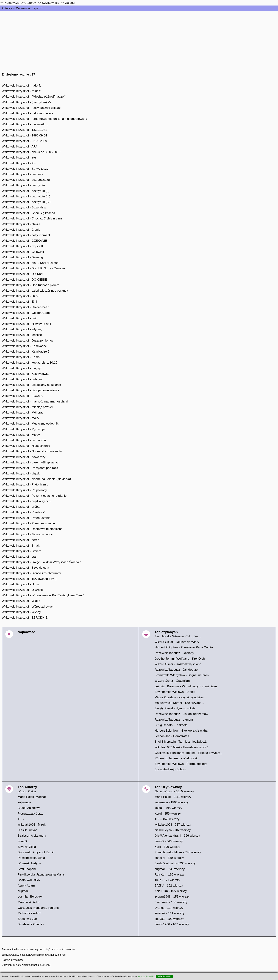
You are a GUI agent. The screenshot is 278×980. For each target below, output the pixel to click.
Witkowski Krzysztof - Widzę (21, 601)
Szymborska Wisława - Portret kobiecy (181, 764)
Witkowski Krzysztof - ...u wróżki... (25, 124)
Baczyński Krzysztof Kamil (36, 852)
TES (21, 819)
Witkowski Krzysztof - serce (20, 540)
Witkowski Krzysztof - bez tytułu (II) (26, 191)
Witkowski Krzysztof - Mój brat (22, 412)
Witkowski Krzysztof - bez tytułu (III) (26, 196)
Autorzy (7, 8)
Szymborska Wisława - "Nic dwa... (178, 636)
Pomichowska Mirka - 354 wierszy (178, 852)
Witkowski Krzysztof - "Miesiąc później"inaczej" (34, 96)
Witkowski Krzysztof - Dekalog (22, 257)
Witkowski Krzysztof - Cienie (21, 230)
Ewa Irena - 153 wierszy (171, 902)
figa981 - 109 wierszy (169, 919)
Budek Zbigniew (29, 808)
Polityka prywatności (13, 960)
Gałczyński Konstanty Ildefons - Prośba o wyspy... (188, 753)
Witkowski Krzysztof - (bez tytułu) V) (26, 102)
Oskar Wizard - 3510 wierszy (174, 791)
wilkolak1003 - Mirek (32, 825)
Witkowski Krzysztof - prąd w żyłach (26, 501)
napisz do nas (58, 955)
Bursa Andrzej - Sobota (170, 769)
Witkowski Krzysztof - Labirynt (22, 379)
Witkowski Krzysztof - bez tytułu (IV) (26, 202)
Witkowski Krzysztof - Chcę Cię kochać (28, 213)
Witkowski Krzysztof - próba (21, 507)
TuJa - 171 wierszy (167, 880)
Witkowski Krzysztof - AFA (20, 146)
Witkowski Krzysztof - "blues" (21, 91)
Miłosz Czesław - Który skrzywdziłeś (179, 697)
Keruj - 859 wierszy (168, 813)
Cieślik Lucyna (28, 830)
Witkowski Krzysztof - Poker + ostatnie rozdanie (34, 496)
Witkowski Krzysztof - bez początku (26, 180)
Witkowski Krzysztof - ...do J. (21, 85)
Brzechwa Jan (27, 919)
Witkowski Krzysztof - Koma (21, 357)
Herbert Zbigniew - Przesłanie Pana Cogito (184, 647)
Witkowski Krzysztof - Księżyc (22, 368)
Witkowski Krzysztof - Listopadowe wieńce (31, 390)
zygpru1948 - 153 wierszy (172, 896)
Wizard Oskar (27, 791)
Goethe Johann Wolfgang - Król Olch (180, 659)
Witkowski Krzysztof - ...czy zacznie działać (31, 108)
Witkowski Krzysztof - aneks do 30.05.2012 (31, 152)
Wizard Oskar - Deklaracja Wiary (177, 642)
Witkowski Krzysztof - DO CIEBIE (24, 280)
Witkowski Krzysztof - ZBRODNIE (25, 617)
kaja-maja (24, 802)
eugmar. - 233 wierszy (170, 869)
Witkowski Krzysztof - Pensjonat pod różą (30, 468)
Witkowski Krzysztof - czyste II (22, 246)
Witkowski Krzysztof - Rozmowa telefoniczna (32, 529)
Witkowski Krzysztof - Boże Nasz (24, 207)
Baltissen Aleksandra (32, 836)
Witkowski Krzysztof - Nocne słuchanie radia (32, 451)
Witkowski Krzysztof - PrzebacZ (23, 512)
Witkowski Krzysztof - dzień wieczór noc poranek (35, 291)
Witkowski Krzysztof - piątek (21, 473)
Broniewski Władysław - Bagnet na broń (182, 675)
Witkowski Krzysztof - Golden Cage (26, 313)
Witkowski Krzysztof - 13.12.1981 (24, 130)
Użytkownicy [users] (51, 3)
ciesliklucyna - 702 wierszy (173, 830)
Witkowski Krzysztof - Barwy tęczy (25, 169)
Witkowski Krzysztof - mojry (20, 418)
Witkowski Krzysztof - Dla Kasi (22, 274)
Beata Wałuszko (29, 880)
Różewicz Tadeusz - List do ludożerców (181, 714)
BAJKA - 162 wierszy (169, 885)
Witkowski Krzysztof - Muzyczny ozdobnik (30, 423)
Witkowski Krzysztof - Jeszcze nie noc (28, 340)
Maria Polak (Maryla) (32, 797)
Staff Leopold (27, 869)
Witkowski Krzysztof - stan (20, 557)
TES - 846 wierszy (167, 819)
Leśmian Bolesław (30, 896)
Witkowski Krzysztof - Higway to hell (26, 324)
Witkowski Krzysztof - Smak (21, 546)
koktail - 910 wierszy (168, 808)
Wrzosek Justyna (29, 863)
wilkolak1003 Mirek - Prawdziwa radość (181, 747)
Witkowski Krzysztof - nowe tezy (24, 457)
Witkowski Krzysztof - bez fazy (22, 174)
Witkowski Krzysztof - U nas (21, 584)
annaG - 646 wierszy (169, 841)
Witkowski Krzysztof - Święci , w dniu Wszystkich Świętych (42, 562)
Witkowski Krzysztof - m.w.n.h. (22, 396)
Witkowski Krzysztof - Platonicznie (25, 484)
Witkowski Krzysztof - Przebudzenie (26, 518)
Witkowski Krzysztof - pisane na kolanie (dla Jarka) (36, 479)
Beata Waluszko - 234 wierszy (175, 863)
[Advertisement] (139, 38)
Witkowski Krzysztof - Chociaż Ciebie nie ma (32, 218)
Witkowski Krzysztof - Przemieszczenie (28, 523)
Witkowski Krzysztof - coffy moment (26, 235)
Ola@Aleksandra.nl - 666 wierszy (177, 836)
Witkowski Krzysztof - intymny (22, 329)
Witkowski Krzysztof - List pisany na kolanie (31, 385)
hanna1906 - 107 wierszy (172, 924)
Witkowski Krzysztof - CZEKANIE (24, 241)
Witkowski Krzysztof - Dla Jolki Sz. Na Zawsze (33, 268)
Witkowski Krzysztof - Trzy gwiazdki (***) (29, 579)
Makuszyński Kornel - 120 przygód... (179, 703)
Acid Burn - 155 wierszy (171, 891)
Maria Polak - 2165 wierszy (173, 797)
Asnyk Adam (26, 885)
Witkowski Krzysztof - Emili (20, 302)
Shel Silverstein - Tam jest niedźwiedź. (181, 742)
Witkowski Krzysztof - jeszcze (22, 335)
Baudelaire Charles (31, 924)
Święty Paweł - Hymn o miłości (176, 708)
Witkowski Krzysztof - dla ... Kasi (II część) (30, 263)
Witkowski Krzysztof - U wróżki (23, 590)
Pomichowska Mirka (31, 858)
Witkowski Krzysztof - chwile (21, 224)
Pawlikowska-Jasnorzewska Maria (41, 874)
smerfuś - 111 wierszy (170, 913)
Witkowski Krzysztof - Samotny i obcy (27, 534)
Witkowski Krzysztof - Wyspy (21, 612)
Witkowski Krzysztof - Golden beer (25, 307)
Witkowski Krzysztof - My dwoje (23, 429)
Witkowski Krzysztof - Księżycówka (26, 374)
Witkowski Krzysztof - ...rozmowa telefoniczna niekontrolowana (45, 119)
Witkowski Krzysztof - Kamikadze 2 (26, 351)
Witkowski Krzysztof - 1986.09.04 (24, 135)
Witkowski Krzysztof (30, 8)
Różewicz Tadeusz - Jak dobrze (176, 670)
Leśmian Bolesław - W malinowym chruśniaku (186, 686)
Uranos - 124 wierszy (169, 908)
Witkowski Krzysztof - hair (19, 318)
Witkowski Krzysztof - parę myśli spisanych (31, 462)
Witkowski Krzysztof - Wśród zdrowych (28, 606)
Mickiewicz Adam (29, 913)
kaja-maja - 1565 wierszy (172, 802)
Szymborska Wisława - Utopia (175, 692)
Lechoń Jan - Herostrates (172, 736)
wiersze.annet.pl (30, 965)
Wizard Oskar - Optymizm (172, 681)
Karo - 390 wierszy (167, 847)
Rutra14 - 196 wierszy (170, 874)
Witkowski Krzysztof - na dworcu (24, 440)
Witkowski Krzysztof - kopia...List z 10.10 (30, 363)
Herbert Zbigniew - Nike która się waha (181, 731)
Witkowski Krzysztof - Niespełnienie (26, 446)
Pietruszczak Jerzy (30, 813)
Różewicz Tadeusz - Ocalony (174, 653)
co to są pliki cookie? (146, 976)
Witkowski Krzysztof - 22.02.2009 (24, 141)
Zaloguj (70, 3)
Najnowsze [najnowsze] (12, 3)
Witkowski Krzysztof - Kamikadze (24, 346)
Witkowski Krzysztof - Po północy (24, 490)
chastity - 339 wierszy (169, 858)
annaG (22, 841)
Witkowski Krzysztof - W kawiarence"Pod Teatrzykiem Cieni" (43, 595)
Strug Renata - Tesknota (171, 725)
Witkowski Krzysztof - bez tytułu (23, 185)
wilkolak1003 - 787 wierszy (173, 825)
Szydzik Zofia (27, 847)
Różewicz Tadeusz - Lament (174, 719)
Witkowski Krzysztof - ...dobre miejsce (28, 113)
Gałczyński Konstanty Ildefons (38, 908)
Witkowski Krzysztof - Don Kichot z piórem (31, 285)
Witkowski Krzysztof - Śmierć (21, 551)
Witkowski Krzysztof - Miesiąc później (27, 407)
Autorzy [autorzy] (31, 3)
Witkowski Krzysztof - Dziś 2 (21, 296)
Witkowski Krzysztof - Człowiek (23, 252)
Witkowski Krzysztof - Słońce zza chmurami (31, 573)
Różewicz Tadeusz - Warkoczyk (176, 758)
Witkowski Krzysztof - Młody (21, 435)
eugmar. (23, 891)
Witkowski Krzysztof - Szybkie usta (25, 568)
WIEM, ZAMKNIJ (164, 976)
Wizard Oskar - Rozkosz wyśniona (178, 664)
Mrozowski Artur (29, 902)
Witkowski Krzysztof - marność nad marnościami (35, 401)
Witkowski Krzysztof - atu (19, 157)
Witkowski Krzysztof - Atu (19, 163)
